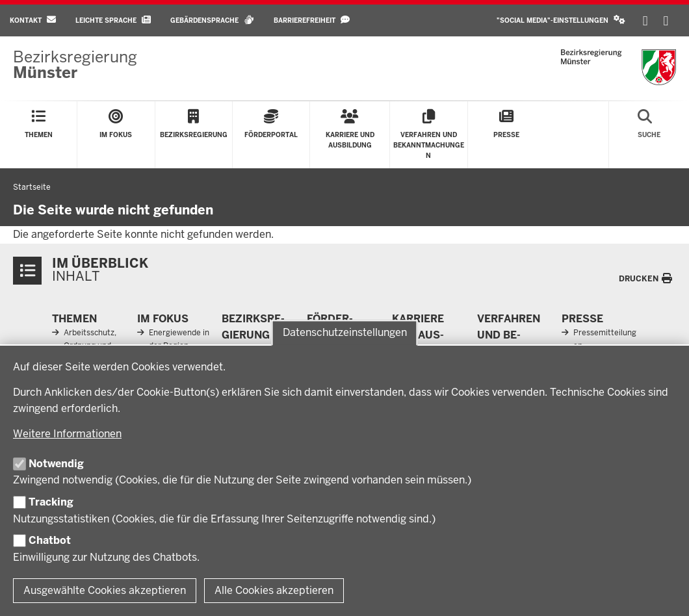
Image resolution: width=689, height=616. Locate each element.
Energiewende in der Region (179, 339)
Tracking (51, 502)
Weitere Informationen (67, 434)
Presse (582, 319)
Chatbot (50, 540)
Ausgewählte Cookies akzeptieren (105, 590)
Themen (74, 319)
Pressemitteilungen (605, 339)
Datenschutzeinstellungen (345, 333)
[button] (561, 20)
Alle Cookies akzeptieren (274, 590)
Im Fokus (163, 319)
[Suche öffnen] (649, 135)
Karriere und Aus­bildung (418, 335)
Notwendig (56, 464)
